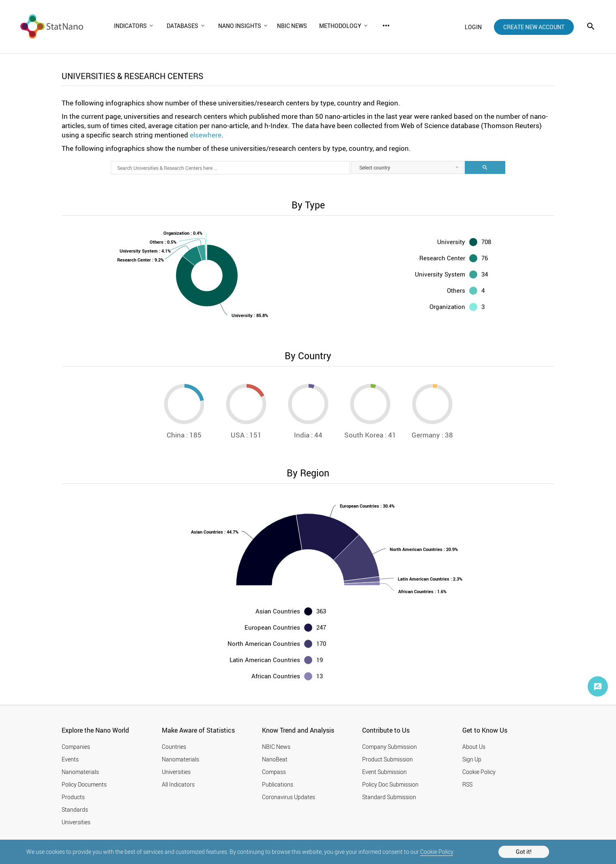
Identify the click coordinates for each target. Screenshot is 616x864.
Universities (76, 822)
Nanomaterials (80, 772)
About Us (474, 747)
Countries (174, 747)
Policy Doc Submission (390, 784)
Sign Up (472, 759)
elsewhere (206, 135)
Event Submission (384, 772)
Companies (76, 747)
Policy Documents (84, 784)
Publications (278, 784)
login (473, 27)
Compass (274, 772)
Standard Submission (389, 797)
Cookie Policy (437, 852)
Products (73, 797)
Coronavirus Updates (289, 797)
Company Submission (390, 747)
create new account (534, 27)
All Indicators (178, 784)
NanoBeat (275, 759)
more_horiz (386, 26)
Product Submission (387, 759)
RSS (467, 784)
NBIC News (276, 747)
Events (70, 759)
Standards (75, 809)
